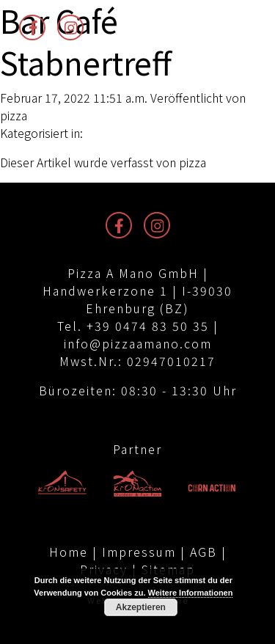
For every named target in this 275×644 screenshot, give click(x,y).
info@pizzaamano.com (138, 343)
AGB (203, 552)
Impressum (139, 552)
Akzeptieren (141, 607)
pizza (14, 115)
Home (69, 552)
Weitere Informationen (191, 593)
